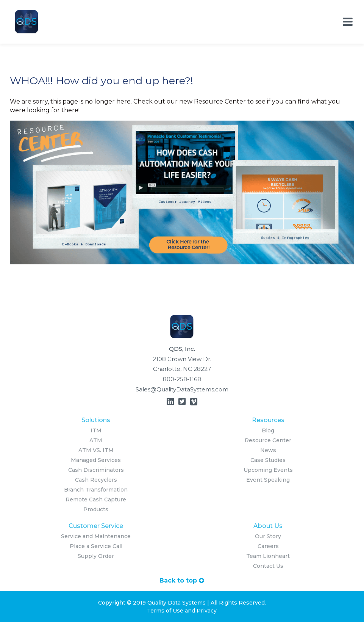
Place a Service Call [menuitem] (96, 546)
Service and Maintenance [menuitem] (96, 536)
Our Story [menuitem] (268, 536)
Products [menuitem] (96, 509)
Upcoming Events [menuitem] (268, 470)
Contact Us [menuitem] (268, 566)
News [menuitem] (268, 450)
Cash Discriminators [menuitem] (96, 470)
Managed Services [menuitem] (96, 460)
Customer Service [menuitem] (96, 526)
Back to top (182, 580)
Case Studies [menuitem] (268, 460)
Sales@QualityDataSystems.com (182, 389)
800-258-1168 (182, 379)
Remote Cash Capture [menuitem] (96, 499)
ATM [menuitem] (96, 440)
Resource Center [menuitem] (268, 440)
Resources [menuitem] (268, 420)
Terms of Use (165, 611)
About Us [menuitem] (268, 526)
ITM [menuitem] (96, 430)
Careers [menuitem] (268, 546)
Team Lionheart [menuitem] (268, 556)
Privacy (207, 611)
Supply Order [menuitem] (96, 556)
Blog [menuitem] (268, 430)
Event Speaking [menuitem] (268, 480)
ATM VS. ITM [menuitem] (96, 450)
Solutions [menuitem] (96, 420)
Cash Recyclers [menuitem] (96, 480)
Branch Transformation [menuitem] (96, 490)
